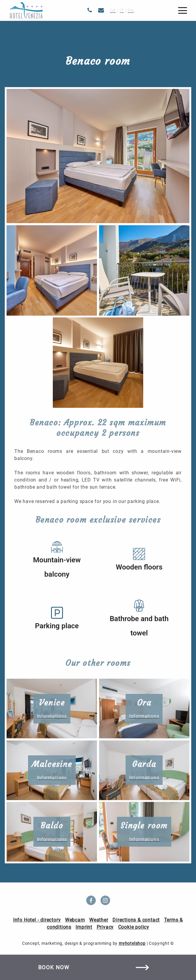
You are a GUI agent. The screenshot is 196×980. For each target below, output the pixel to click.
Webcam (75, 920)
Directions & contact (136, 920)
